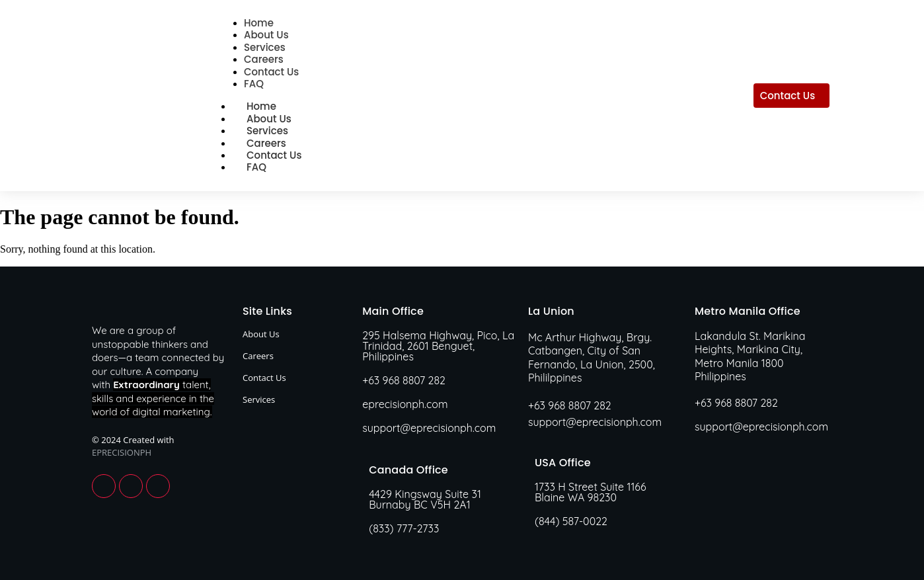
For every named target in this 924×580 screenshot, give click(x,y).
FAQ (256, 167)
